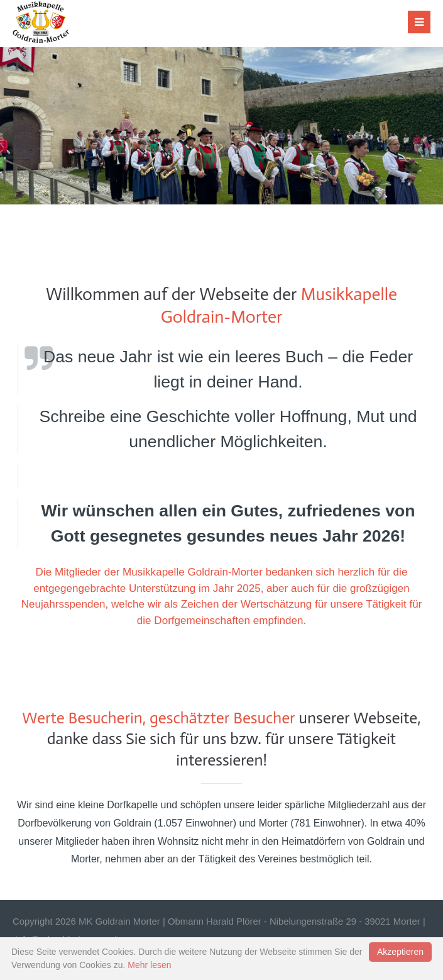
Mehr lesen (149, 965)
